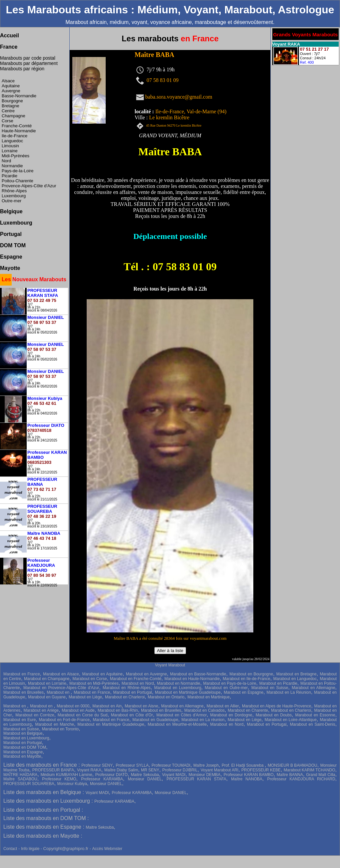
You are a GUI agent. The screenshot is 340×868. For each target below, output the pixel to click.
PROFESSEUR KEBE (261, 770)
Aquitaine (11, 86)
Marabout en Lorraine (47, 683)
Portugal (11, 234)
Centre (8, 111)
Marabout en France (22, 674)
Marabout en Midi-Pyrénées (94, 683)
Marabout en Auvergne (146, 674)
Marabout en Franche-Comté (136, 679)
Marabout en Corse (90, 679)
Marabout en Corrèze (35, 715)
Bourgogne (12, 101)
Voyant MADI (174, 775)
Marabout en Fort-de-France (64, 720)
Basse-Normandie (19, 96)
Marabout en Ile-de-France (246, 679)
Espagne (11, 257)
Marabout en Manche (54, 724)
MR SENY (150, 770)
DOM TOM (13, 245)
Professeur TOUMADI (171, 765)
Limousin (10, 146)
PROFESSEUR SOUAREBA (29, 784)
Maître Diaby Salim (121, 770)
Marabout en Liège (85, 697)
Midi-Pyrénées (15, 156)
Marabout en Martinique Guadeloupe (188, 692)
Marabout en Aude (78, 710)
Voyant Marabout (170, 665)
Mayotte (10, 268)
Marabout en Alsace (61, 674)
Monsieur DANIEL (145, 779)
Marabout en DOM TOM (25, 747)
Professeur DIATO (111, 775)
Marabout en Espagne (243, 692)
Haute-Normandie (19, 131)
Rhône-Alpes (14, 191)
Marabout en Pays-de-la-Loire (230, 683)
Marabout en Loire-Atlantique (291, 720)
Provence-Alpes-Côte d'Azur (29, 186)
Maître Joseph (206, 765)
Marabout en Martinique (208, 697)
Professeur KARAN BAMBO (249, 775)
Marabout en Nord (138, 683)
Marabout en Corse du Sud (83, 715)
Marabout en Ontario (166, 697)
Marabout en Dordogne (231, 715)
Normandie (12, 166)
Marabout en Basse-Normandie (198, 674)
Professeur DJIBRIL (180, 770)
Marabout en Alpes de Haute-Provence (277, 706)
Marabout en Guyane (47, 697)
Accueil (9, 35)
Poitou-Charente (17, 181)
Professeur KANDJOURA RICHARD (301, 779)
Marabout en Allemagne (313, 688)
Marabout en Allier (223, 706)
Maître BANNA (290, 775)
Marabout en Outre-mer (226, 688)
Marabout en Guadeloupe (155, 720)
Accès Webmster (107, 849)
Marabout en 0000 (73, 706)
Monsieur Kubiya (72, 784)
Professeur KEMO (59, 779)
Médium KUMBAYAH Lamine (66, 775)
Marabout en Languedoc (295, 679)
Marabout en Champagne (47, 679)
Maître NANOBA (247, 779)
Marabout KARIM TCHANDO (309, 770)
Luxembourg (14, 196)
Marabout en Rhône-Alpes (127, 688)
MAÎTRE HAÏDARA (20, 775)
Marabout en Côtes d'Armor (181, 715)
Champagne (13, 116)
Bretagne (10, 106)
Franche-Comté (17, 126)
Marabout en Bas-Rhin (118, 710)
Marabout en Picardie (278, 683)
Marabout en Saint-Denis (313, 724)
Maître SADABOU (20, 779)
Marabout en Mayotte (22, 756)
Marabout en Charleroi (125, 697)
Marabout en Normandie (179, 683)
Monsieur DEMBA (205, 775)
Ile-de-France (14, 136)
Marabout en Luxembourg (178, 688)
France (9, 47)
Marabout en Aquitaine (102, 674)
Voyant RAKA (89, 770)
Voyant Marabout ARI (219, 770)
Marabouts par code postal (28, 58)
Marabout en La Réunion (288, 692)
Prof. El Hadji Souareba (243, 765)
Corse (7, 121)
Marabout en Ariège (41, 710)
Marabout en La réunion (203, 720)
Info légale (31, 849)
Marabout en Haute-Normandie (192, 679)
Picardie (9, 176)
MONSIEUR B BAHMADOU (292, 765)
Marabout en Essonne (315, 715)
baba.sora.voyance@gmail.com (179, 96)
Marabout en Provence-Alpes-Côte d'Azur (61, 688)
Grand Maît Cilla (320, 775)
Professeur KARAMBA (102, 779)
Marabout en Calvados (204, 710)
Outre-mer (11, 201)
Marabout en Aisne (141, 706)
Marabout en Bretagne (296, 674)
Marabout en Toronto (60, 729)
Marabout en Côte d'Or (132, 715)
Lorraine (10, 151)
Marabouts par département (29, 63)
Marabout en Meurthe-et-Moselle (177, 724)
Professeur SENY (97, 765)
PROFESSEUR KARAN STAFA (196, 779)
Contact (10, 849)
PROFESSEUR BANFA (53, 770)
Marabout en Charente (248, 710)
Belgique (11, 211)
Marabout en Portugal (132, 692)
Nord (6, 161)
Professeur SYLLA (132, 765)
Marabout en (59, 692)
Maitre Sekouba (145, 775)
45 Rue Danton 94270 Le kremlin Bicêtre (174, 125)
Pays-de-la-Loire (17, 171)
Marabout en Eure (19, 720)
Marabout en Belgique (23, 733)
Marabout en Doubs (274, 715)
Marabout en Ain (107, 706)
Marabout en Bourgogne (251, 674)
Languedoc (12, 141)
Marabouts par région (22, 69)
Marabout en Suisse (270, 688)
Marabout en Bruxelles (23, 692)
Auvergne (11, 91)
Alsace (8, 81)
